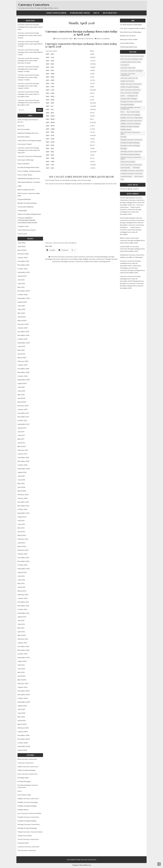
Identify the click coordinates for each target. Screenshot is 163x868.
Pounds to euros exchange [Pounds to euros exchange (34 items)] (130, 146)
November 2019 (23, 335)
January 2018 (22, 409)
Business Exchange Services (28, 133)
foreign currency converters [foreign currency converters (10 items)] (131, 102)
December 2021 (23, 261)
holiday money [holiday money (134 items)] (126, 129)
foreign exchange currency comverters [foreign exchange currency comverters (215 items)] (131, 108)
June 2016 (21, 480)
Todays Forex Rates (91, 261)
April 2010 (21, 676)
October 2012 (22, 565)
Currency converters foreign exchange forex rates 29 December (131, 232)
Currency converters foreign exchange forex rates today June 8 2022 (30, 27)
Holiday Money (23, 810)
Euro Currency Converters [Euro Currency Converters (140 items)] (131, 90)
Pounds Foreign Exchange (27, 821)
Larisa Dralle (125, 247)
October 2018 (22, 376)
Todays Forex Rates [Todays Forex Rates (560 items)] (128, 162)
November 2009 (24, 695)
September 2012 (24, 569)
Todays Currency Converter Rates (30, 832)
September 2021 (24, 272)
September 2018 (24, 380)
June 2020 (21, 309)
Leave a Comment (103, 39)
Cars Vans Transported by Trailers (133, 28)
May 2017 (21, 439)
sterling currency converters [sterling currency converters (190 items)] (131, 151)
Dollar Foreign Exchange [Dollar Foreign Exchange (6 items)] (130, 87)
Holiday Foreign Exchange (27, 806)
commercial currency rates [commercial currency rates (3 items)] (131, 62)
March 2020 (22, 321)
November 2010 (23, 650)
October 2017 (22, 421)
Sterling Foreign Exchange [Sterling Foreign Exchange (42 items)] (130, 154)
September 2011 (23, 613)
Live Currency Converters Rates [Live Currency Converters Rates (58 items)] (130, 133)
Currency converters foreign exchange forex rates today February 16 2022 (28, 61)
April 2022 (21, 246)
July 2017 (21, 432)
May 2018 (21, 395)
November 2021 (23, 265)
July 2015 (21, 521)
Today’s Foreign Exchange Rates (29, 214)
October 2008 (23, 743)
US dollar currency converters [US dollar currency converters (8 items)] (132, 171)
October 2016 (22, 465)
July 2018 (21, 387)
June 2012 (21, 580)
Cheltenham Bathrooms (129, 47)
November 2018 (23, 372)
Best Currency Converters (27, 759)
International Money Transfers (80, 13)
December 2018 (23, 369)
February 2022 (23, 254)
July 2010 (21, 665)
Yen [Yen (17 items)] (122, 179)
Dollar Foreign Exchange (27, 770)
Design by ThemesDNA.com (82, 865)
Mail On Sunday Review (110, 13)
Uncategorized (104, 261)
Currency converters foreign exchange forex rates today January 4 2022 (28, 86)
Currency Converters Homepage (56, 13)
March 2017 (22, 446)
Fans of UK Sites (23, 164)
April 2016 (21, 487)
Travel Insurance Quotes (27, 230)
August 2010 (22, 661)
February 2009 (23, 728)
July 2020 (21, 306)
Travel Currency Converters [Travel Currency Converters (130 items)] (131, 165)
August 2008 (22, 750)
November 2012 (23, 561)
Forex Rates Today (76, 259)
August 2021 (22, 276)
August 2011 (22, 617)
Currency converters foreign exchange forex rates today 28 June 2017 (29, 150)
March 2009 (22, 724)
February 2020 (23, 324)
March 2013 (22, 546)
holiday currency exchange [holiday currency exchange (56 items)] (131, 124)
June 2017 (21, 435)
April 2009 (22, 721)
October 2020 (23, 295)
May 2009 (21, 717)
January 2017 (22, 454)
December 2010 (23, 646)
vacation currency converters (28, 847)
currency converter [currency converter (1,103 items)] (128, 68)
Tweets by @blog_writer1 (129, 189)
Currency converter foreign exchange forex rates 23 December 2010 (132, 240)
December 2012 (23, 558)
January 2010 (23, 687)
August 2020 (22, 302)
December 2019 (23, 332)
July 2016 (21, 476)
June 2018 (21, 391)
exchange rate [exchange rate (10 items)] (132, 96)
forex (20, 791)
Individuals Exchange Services (29, 178)
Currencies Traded (25, 144)
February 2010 (23, 684)
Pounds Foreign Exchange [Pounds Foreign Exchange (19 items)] (130, 143)
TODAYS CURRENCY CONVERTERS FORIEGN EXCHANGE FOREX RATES (27, 220)
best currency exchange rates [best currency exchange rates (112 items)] (132, 59)
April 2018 (21, 398)
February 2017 (23, 450)
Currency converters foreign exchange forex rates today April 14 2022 (29, 35)
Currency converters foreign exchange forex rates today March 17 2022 (30, 44)
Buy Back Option (24, 137)
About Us (96, 13)
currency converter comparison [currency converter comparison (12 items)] (128, 74)
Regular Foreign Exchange (27, 203)
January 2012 (22, 598)
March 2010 (22, 680)
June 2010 (21, 669)
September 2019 (24, 343)
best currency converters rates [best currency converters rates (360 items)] (132, 56)
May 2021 (21, 287)
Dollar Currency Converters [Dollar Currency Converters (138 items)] (131, 84)
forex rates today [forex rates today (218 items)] (133, 112)
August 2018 (22, 383)
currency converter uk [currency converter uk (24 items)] (129, 78)
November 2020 (24, 291)
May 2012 (21, 583)
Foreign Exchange (101, 257)
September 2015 (24, 513)
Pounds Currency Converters (28, 817)
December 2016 (23, 458)
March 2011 (22, 635)
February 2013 (23, 550)
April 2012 (21, 587)
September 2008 (24, 746)
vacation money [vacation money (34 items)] (126, 176)
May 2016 (21, 484)
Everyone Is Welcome (26, 160)
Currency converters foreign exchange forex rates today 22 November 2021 (29, 103)
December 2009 (23, 691)
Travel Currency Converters (28, 839)
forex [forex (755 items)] (123, 112)
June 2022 (21, 243)
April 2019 (21, 354)
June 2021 (21, 284)
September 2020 (24, 298)
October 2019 (22, 339)
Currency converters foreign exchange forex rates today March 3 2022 (30, 52)
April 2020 (22, 317)
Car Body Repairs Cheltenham (131, 25)
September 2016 (24, 469)
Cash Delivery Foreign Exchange (29, 141)
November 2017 (23, 417)
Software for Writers (128, 36)
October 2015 (22, 509)
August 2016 (22, 472)
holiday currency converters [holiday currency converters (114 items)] (131, 121)
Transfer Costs (23, 226)
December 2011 (23, 602)
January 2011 (22, 643)
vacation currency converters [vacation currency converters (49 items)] (132, 174)
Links (20, 186)
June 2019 (21, 346)
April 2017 (21, 443)
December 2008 (23, 735)
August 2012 (22, 572)
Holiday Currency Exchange (28, 802)
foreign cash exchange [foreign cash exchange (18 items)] (129, 99)
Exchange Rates (23, 778)
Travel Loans (22, 234)
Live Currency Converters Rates (29, 813)
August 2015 (22, 517)
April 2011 (21, 632)
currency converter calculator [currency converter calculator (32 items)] (132, 71)
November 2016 (23, 461)
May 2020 (21, 313)
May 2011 (21, 628)
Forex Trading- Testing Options (29, 171)
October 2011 (22, 609)
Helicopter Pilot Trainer (129, 39)
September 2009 (24, 702)
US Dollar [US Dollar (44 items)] (136, 168)
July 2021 (21, 280)
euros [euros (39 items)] (123, 96)
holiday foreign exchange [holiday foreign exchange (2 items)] (130, 127)
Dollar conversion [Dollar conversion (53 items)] (127, 81)
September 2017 (24, 424)
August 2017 (22, 428)
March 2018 (22, 402)
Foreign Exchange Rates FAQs (28, 167)
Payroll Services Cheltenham (131, 32)
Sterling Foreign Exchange (27, 828)
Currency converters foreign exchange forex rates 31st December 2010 (131, 212)
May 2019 (21, 350)
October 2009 (23, 698)
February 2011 (23, 639)
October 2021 (22, 269)
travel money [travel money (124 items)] (126, 168)
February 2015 (23, 539)
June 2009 (21, 713)
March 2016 (22, 491)
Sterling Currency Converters (72, 261)
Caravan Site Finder (127, 43)
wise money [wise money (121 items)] (139, 176)
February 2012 (23, 595)
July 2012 (21, 576)
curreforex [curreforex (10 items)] (125, 65)
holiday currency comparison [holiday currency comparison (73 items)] (131, 118)
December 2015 (23, 502)
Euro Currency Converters (84, 257)
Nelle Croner (125, 238)
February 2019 (23, 361)
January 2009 (23, 732)
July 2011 (21, 621)
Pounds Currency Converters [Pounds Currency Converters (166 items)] (131, 140)
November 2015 (23, 506)
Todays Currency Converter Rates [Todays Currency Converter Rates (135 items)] (131, 158)
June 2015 (21, 524)
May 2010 (21, 672)
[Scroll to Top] (159, 864)
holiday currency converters (94, 259)
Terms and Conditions (25, 207)
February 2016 (23, 495)
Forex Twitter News (25, 175)
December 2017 (23, 413)
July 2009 (21, 709)
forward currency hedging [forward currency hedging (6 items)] (130, 115)
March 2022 (22, 250)
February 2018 (23, 406)
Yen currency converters (27, 850)
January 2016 (22, 498)
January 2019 (22, 365)
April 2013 (21, 543)
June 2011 (21, 624)
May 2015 (21, 528)
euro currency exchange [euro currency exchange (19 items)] (130, 93)
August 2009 (22, 706)
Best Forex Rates (24, 129)
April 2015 (21, 532)
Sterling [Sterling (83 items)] (124, 149)
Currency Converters (34, 5)
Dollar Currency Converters (28, 767)
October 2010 (23, 654)
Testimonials (22, 211)
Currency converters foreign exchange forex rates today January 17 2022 (28, 77)
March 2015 (22, 535)
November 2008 (24, 739)
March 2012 (22, 591)
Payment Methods (24, 199)
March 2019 (22, 358)
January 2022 (23, 258)
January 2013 (22, 554)
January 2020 (23, 328)
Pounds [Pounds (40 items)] (123, 137)
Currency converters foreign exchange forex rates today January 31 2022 (28, 69)
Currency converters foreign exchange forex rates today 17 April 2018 (82, 33)
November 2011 (23, 606)
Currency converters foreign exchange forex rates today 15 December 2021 (28, 94)
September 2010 (24, 658)
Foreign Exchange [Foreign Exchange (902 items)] (127, 105)
